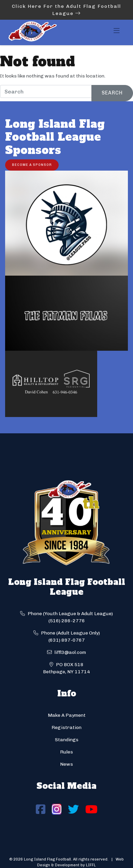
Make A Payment (67, 715)
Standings (67, 740)
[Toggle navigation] (117, 33)
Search (112, 93)
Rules (66, 752)
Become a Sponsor (32, 165)
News (66, 764)
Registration (66, 727)
